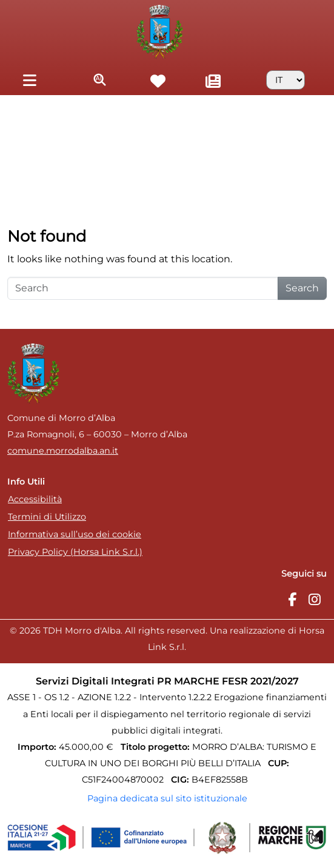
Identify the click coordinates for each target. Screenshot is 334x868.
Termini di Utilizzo (47, 517)
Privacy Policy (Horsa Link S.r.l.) (75, 552)
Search (302, 288)
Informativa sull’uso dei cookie (75, 534)
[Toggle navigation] (29, 80)
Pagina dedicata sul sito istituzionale (167, 798)
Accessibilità (35, 499)
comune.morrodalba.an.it (63, 451)
